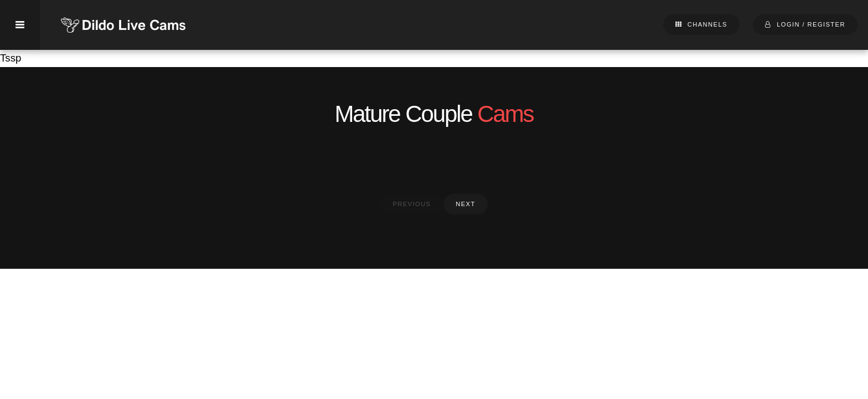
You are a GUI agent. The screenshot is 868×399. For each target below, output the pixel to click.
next (465, 204)
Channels (707, 24)
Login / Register (811, 24)
